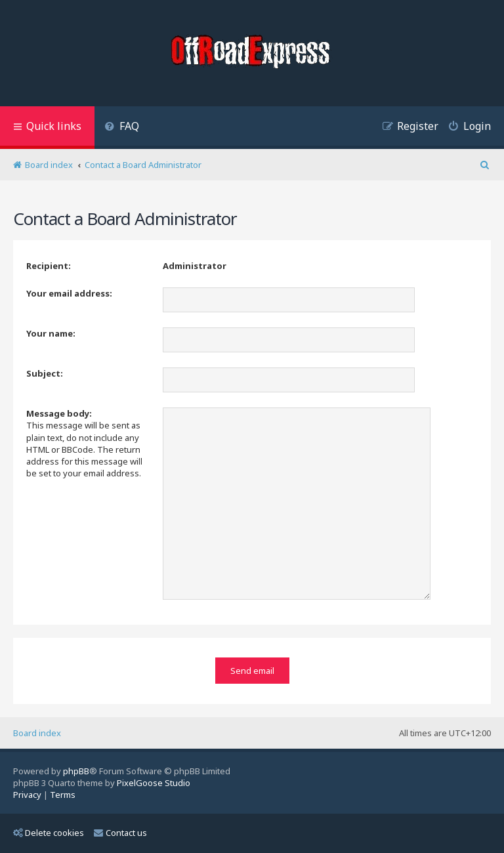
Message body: (59, 413)
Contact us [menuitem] (120, 833)
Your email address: (69, 293)
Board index (37, 733)
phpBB (76, 771)
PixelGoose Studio (154, 783)
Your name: (51, 333)
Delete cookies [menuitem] (49, 833)
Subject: (45, 373)
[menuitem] (122, 128)
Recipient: (49, 266)
